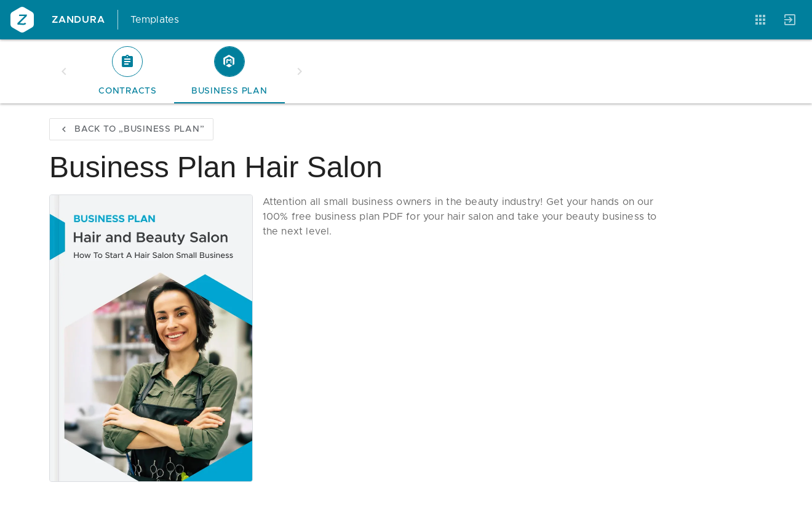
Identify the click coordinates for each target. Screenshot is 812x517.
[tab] (128, 71)
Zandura (78, 20)
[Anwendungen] (760, 20)
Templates (155, 20)
